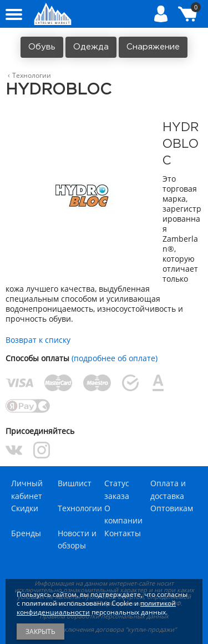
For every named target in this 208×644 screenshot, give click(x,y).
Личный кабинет (27, 489)
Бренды (26, 533)
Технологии (80, 508)
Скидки (25, 508)
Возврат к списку (38, 340)
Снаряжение (153, 47)
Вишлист (75, 483)
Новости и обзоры (77, 539)
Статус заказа (117, 489)
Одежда (91, 47)
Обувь (42, 47)
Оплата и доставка (168, 489)
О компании (123, 514)
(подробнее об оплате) (115, 358)
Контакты (123, 533)
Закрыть (40, 631)
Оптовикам (172, 508)
